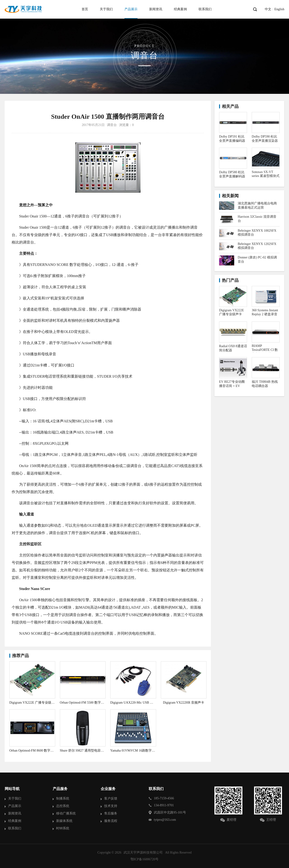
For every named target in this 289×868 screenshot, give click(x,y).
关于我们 (106, 9)
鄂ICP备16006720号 (144, 859)
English (279, 9)
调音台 (112, 125)
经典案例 (180, 9)
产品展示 (131, 9)
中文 (268, 9)
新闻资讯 (156, 9)
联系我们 (205, 9)
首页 (85, 9)
